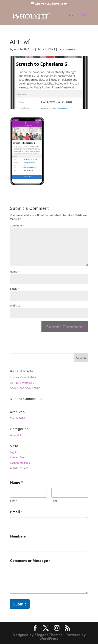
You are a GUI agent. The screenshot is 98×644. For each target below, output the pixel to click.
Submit (20, 604)
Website (15, 305)
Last (54, 501)
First (13, 501)
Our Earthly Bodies (22, 383)
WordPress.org (19, 468)
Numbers (18, 536)
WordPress (49, 638)
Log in (14, 452)
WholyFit (16, 435)
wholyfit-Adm (24, 49)
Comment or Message (30, 560)
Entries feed (18, 457)
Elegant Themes (48, 635)
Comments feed (20, 463)
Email (14, 289)
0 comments (67, 49)
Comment (17, 225)
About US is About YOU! (25, 388)
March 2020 (17, 418)
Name (15, 271)
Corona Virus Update (23, 377)
